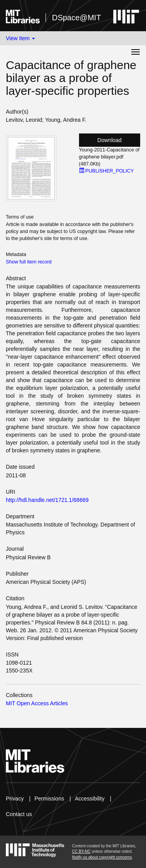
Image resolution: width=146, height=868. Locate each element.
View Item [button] (20, 38)
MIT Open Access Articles (37, 703)
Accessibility (90, 799)
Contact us (19, 814)
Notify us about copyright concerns (102, 857)
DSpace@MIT (76, 18)
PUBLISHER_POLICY (106, 171)
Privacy (15, 799)
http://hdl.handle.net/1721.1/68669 (47, 500)
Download (109, 140)
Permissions (49, 799)
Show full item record (29, 262)
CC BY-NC (81, 851)
